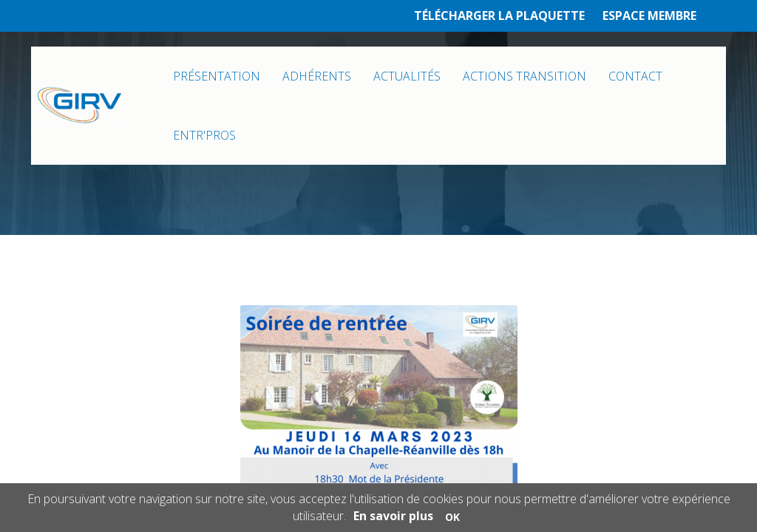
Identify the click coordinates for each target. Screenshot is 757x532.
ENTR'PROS (204, 135)
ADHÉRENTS (317, 76)
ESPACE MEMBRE (649, 16)
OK (452, 517)
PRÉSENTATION (217, 76)
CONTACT (635, 76)
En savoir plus (393, 516)
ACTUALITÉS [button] (407, 76)
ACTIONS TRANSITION (525, 76)
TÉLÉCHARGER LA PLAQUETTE (499, 16)
